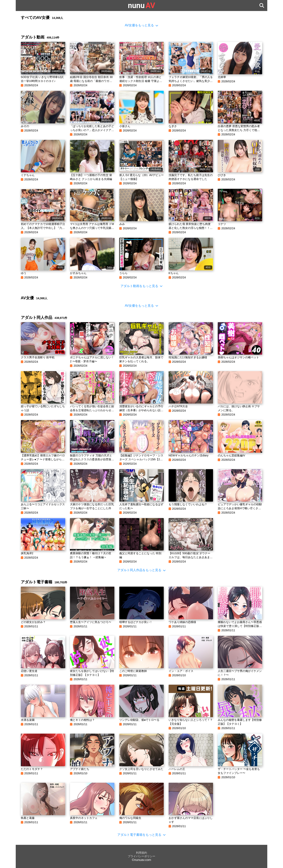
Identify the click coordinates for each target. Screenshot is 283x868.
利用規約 (141, 853)
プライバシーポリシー (141, 856)
